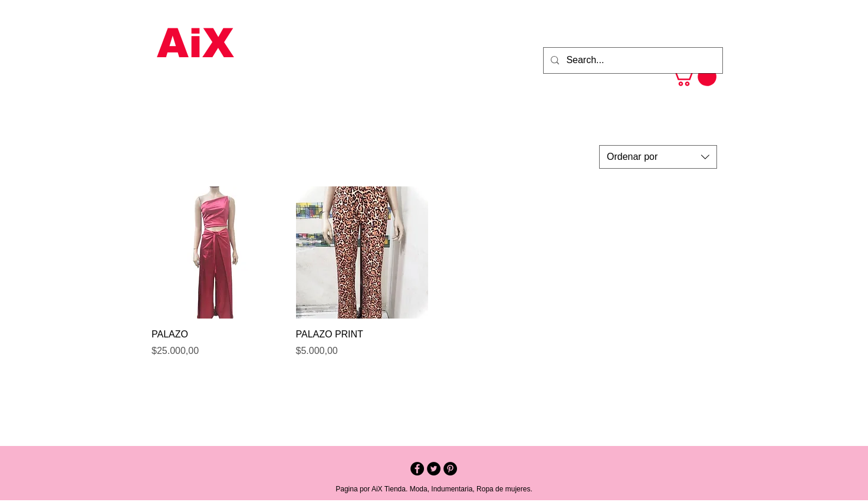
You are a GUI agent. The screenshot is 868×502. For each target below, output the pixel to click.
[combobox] (658, 157)
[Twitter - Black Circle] (434, 469)
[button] (693, 77)
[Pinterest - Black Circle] (450, 469)
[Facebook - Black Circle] (417, 469)
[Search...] (632, 60)
